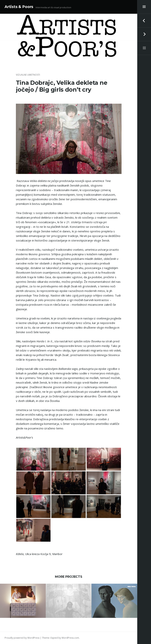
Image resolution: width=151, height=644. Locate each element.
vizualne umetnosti (28, 75)
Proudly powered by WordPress (22, 638)
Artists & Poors (19, 7)
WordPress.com (70, 638)
